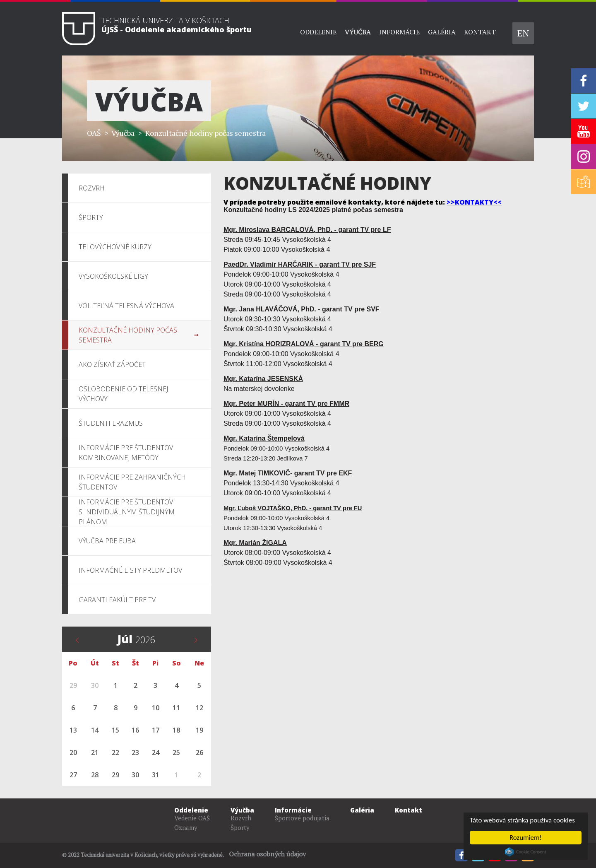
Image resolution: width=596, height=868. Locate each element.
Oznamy (186, 827)
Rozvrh (241, 818)
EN (523, 33)
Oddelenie (318, 32)
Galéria (442, 32)
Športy (240, 827)
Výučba (358, 32)
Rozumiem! (526, 838)
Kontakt (480, 32)
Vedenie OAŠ (192, 818)
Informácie (399, 32)
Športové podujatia (302, 818)
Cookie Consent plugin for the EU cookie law (526, 852)
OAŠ (94, 133)
